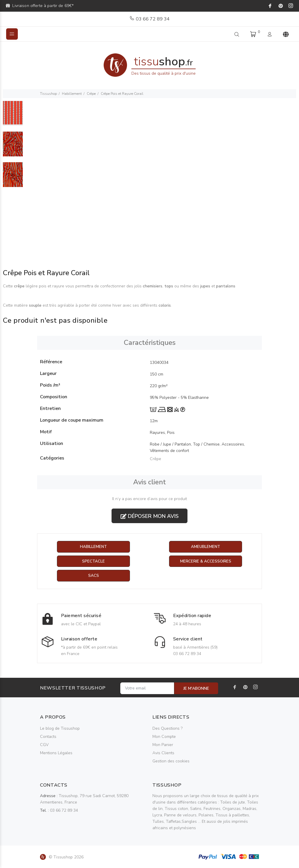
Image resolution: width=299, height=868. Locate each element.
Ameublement (206, 547)
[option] (13, 116)
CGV (44, 745)
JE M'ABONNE (196, 689)
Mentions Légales (56, 753)
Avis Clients (163, 753)
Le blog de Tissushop (60, 729)
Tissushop (48, 94)
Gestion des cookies (171, 761)
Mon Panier (163, 745)
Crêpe (91, 94)
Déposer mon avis (150, 516)
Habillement (72, 94)
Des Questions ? (167, 729)
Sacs (94, 576)
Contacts (48, 737)
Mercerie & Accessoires (206, 562)
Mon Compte (164, 737)
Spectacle (93, 562)
